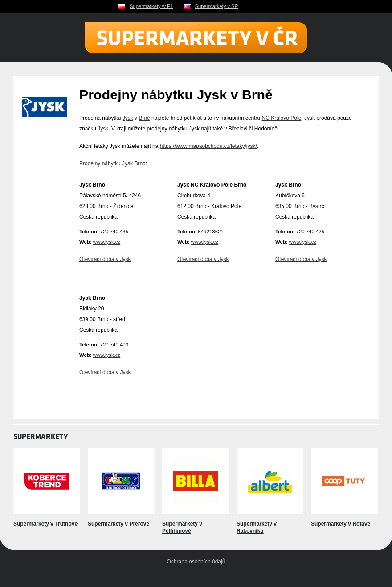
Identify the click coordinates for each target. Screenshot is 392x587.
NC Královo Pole (282, 118)
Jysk (128, 118)
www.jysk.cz (107, 242)
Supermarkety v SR (217, 6)
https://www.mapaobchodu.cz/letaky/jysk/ (208, 146)
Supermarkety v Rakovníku (257, 527)
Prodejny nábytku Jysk (106, 163)
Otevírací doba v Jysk (105, 259)
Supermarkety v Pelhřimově (182, 527)
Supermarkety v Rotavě (341, 524)
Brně (144, 118)
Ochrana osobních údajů (196, 562)
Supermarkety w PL (151, 6)
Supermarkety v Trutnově (45, 524)
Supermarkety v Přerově (118, 524)
